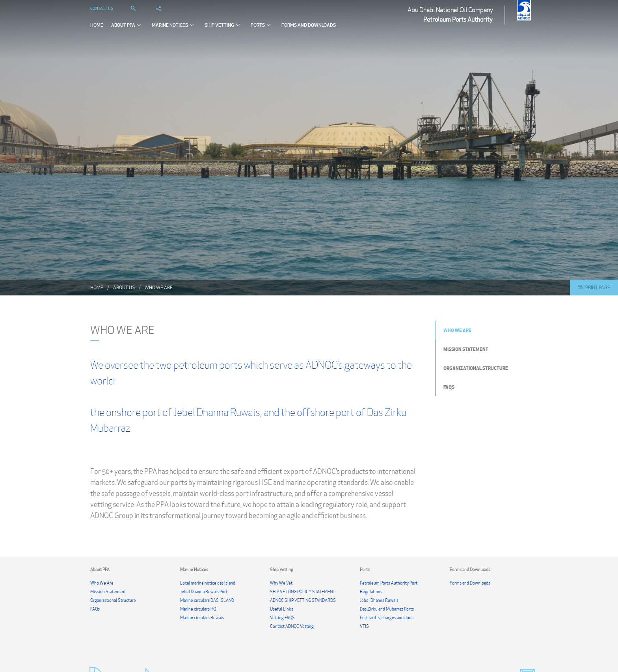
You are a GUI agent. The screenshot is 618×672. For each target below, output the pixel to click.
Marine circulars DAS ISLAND (207, 600)
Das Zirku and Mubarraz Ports (387, 609)
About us (124, 287)
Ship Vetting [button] (224, 32)
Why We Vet (281, 583)
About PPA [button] (128, 32)
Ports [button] (262, 32)
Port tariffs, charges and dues (387, 618)
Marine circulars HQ (198, 609)
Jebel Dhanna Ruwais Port (204, 592)
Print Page (594, 287)
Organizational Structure (476, 368)
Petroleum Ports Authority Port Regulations (389, 587)
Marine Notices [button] (174, 32)
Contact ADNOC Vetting (292, 626)
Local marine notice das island (208, 583)
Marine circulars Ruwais (202, 618)
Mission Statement (466, 349)
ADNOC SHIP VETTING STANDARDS (303, 600)
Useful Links (282, 609)
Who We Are (159, 287)
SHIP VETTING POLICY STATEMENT (302, 592)
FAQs (449, 387)
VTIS (364, 626)
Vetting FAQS (282, 618)
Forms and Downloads (309, 33)
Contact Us (102, 16)
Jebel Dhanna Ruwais (379, 600)
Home (97, 33)
